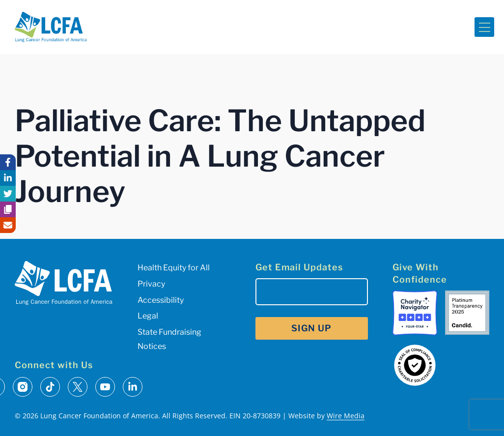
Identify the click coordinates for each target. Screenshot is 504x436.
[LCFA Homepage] (51, 27)
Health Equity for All (174, 268)
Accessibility (161, 300)
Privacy (151, 284)
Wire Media (346, 416)
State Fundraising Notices (169, 339)
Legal (148, 316)
